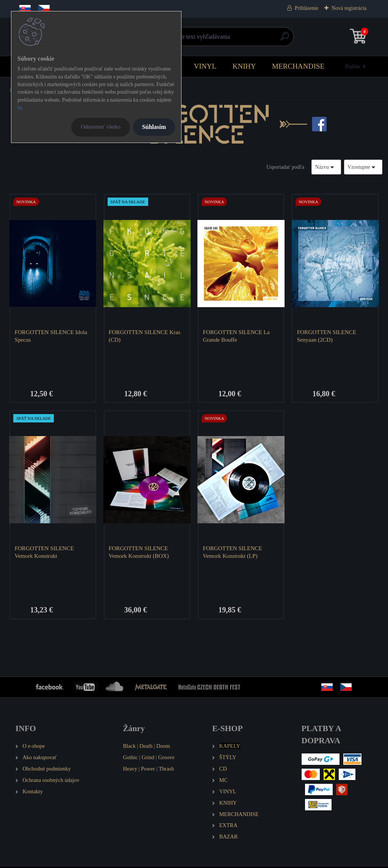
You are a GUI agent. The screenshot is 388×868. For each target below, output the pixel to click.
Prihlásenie (307, 8)
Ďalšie (353, 66)
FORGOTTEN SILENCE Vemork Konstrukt (45, 553)
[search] (285, 39)
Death (146, 747)
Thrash (166, 770)
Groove (166, 758)
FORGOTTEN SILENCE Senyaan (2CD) (327, 336)
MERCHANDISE (298, 66)
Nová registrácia (349, 8)
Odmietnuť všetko (101, 127)
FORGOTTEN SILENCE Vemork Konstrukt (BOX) (139, 553)
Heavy (130, 770)
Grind (148, 758)
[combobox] (326, 167)
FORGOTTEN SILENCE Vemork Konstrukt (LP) (233, 553)
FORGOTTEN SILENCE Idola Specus (52, 336)
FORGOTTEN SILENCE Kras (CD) (145, 336)
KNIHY (244, 66)
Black (129, 747)
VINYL (205, 66)
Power (148, 770)
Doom (163, 747)
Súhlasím (154, 127)
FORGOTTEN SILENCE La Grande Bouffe (237, 336)
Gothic (130, 758)
